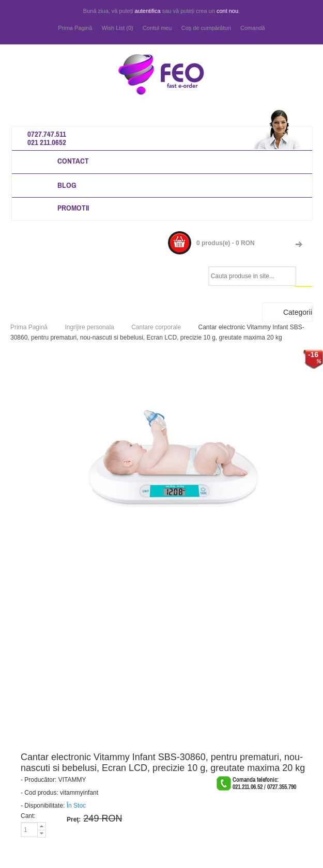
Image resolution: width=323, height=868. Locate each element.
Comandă (253, 28)
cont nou (227, 11)
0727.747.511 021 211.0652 (47, 138)
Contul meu (157, 28)
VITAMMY (72, 780)
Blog (67, 185)
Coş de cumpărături (206, 28)
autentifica (148, 11)
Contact (73, 161)
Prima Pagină (75, 28)
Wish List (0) (118, 28)
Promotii (73, 208)
